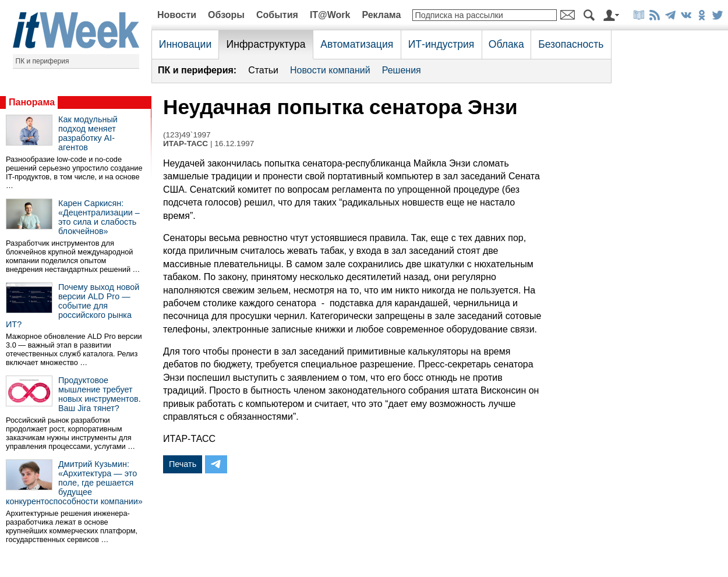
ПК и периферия (43, 61)
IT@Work (330, 15)
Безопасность (571, 44)
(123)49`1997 (187, 135)
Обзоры (226, 15)
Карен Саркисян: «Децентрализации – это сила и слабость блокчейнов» (99, 217)
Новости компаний (330, 70)
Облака (506, 44)
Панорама (32, 102)
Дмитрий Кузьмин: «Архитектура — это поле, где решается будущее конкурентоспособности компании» (74, 483)
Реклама (381, 15)
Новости (177, 15)
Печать (183, 464)
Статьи (263, 70)
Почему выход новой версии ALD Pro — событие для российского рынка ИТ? (73, 306)
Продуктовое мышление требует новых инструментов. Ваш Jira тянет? (100, 394)
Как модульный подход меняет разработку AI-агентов (88, 133)
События (277, 15)
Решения (402, 70)
